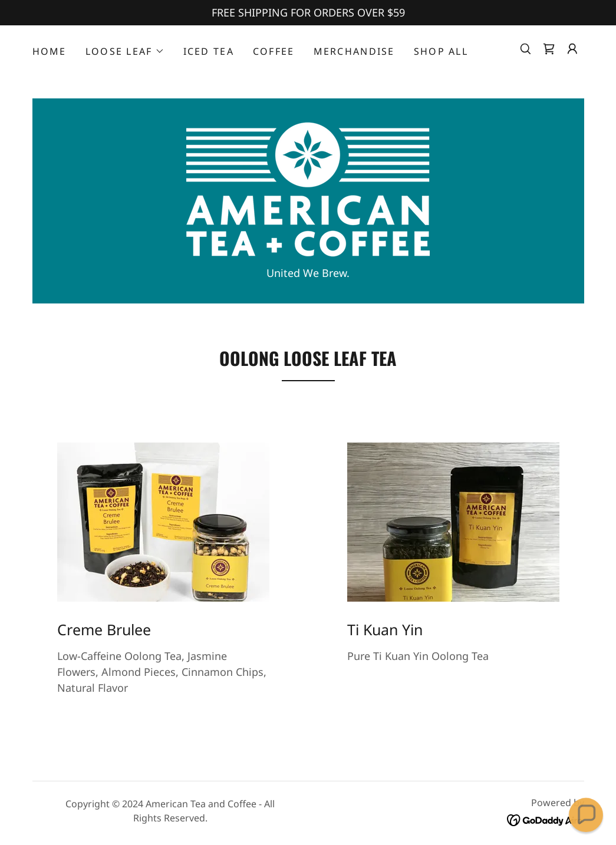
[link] (549, 49)
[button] (125, 51)
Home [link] (50, 51)
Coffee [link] (274, 51)
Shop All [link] (441, 51)
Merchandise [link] (354, 51)
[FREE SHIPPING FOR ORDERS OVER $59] (308, 13)
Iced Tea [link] (209, 51)
